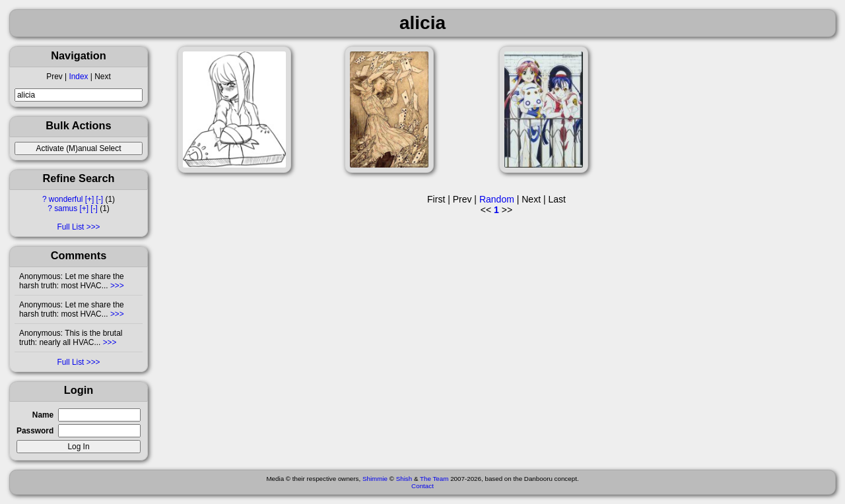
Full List (70, 227)
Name (43, 415)
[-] (100, 199)
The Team (434, 479)
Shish (404, 479)
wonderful (66, 199)
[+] (90, 199)
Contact (422, 486)
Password (35, 431)
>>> (116, 286)
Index (78, 77)
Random (497, 199)
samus (66, 208)
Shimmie (375, 479)
